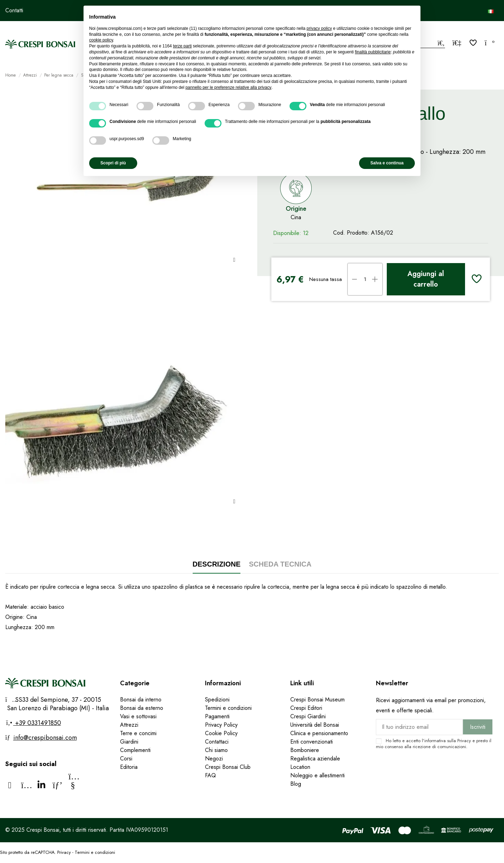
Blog (296, 784)
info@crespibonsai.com (45, 738)
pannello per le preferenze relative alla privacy (228, 87)
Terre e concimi (138, 733)
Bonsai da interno (141, 699)
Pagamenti (217, 716)
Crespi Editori (306, 708)
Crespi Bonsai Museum (317, 699)
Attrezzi (129, 725)
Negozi (214, 759)
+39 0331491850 (37, 723)
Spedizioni (217, 699)
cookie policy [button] (101, 40)
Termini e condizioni (228, 708)
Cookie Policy (221, 733)
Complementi (135, 750)
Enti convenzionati (311, 742)
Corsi (126, 759)
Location (300, 767)
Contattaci (217, 742)
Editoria (129, 767)
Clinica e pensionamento (319, 733)
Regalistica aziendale (315, 759)
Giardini (129, 742)
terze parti (182, 46)
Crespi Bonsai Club (228, 767)
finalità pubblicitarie (373, 52)
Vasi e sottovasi (138, 716)
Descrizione (217, 564)
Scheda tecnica (280, 564)
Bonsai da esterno (142, 708)
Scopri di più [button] (113, 163)
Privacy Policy (221, 725)
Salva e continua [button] (387, 163)
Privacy (464, 741)
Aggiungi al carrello (426, 279)
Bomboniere (305, 750)
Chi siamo (216, 750)
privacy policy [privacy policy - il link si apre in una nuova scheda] (319, 28)
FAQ (211, 775)
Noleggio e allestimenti (317, 775)
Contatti (14, 10)
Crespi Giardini (308, 716)
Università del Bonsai (315, 725)
